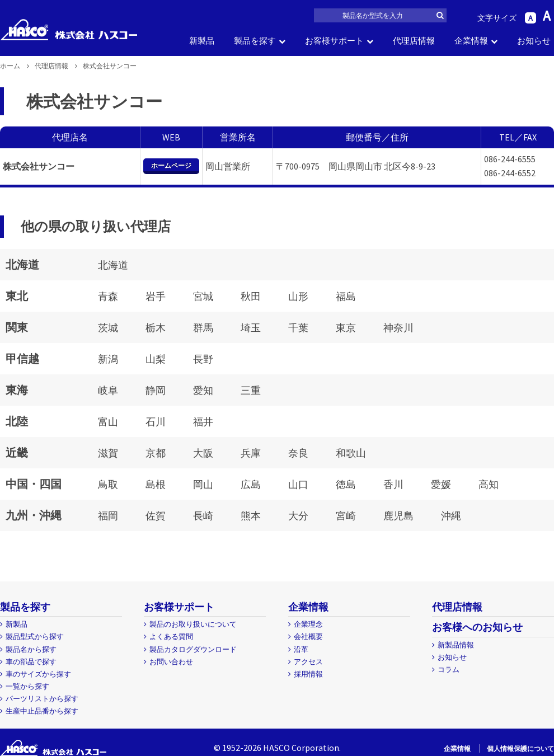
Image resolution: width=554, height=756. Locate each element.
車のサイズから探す (38, 674)
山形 (298, 296)
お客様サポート (334, 41)
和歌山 (351, 453)
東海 (17, 390)
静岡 (156, 390)
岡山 (203, 484)
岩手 (156, 296)
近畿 (17, 452)
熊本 (251, 516)
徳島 (346, 484)
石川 (156, 422)
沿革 (301, 649)
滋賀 (108, 453)
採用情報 (308, 674)
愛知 (203, 390)
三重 (251, 390)
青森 (108, 296)
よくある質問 (171, 637)
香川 (393, 484)
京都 (156, 453)
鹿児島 (398, 516)
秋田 (251, 296)
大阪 (203, 453)
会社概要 (308, 637)
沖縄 (451, 516)
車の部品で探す (31, 662)
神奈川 (398, 328)
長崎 (203, 516)
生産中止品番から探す (42, 711)
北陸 (17, 421)
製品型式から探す (35, 637)
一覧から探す (27, 686)
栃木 (156, 328)
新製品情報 (456, 645)
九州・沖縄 (34, 515)
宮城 (203, 296)
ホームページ (171, 165)
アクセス (308, 662)
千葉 (298, 328)
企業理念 (308, 624)
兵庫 (251, 453)
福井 (203, 422)
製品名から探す (31, 649)
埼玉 (251, 328)
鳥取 (108, 484)
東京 (346, 328)
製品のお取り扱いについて (193, 624)
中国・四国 (34, 484)
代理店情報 (414, 41)
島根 (156, 484)
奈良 (298, 453)
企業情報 (471, 41)
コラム (449, 670)
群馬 (203, 328)
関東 (17, 327)
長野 (203, 359)
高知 (489, 484)
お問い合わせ (171, 662)
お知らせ (534, 41)
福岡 (108, 516)
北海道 (22, 264)
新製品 (202, 41)
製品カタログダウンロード (193, 649)
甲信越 (22, 358)
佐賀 (156, 516)
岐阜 (108, 390)
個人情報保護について (520, 748)
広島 (251, 484)
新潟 (108, 359)
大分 (298, 516)
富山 (108, 422)
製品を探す (255, 41)
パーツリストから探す (42, 699)
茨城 (108, 328)
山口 (298, 484)
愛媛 (441, 484)
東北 (17, 296)
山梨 (156, 359)
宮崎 (346, 516)
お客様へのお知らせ (477, 627)
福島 (346, 296)
